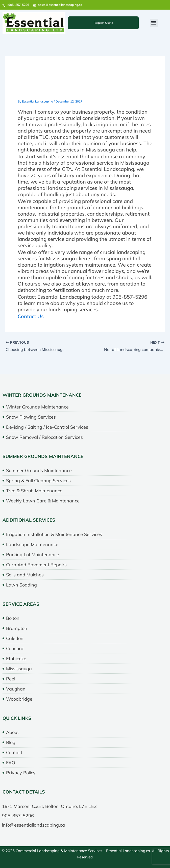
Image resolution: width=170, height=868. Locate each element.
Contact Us (31, 316)
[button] (154, 23)
